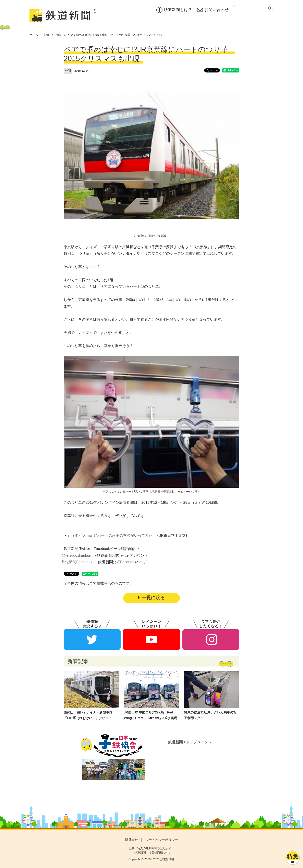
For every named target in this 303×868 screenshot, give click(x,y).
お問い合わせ (213, 10)
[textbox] (253, 8)
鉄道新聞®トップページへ (190, 742)
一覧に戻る (151, 598)
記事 (47, 35)
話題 (59, 35)
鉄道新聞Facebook (77, 562)
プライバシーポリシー (162, 840)
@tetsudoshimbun (76, 555)
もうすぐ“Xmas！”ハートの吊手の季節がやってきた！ (112, 536)
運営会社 (131, 840)
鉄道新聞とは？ (174, 10)
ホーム (34, 35)
